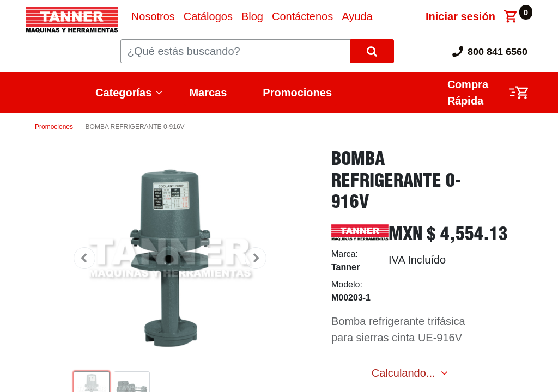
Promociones (297, 93)
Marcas (208, 93)
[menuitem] (153, 16)
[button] (84, 258)
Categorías (123, 93)
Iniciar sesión (460, 16)
